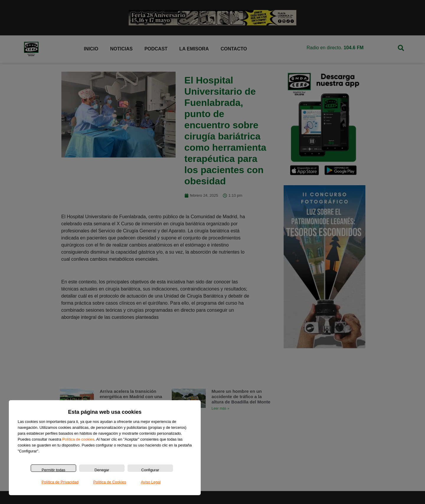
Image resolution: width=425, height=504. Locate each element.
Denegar (102, 470)
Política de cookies (78, 439)
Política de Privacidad (60, 482)
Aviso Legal (151, 482)
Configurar (150, 470)
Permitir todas (53, 470)
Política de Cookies (110, 482)
